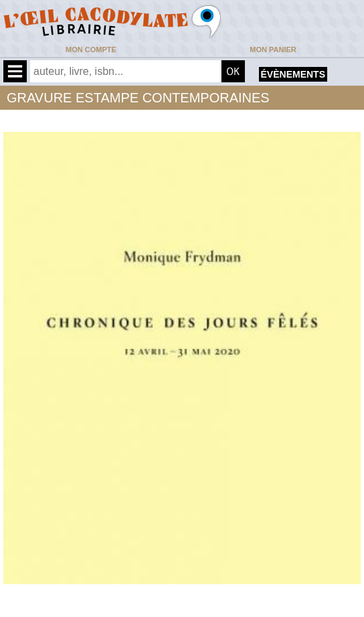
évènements (293, 74)
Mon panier (273, 50)
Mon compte (91, 50)
